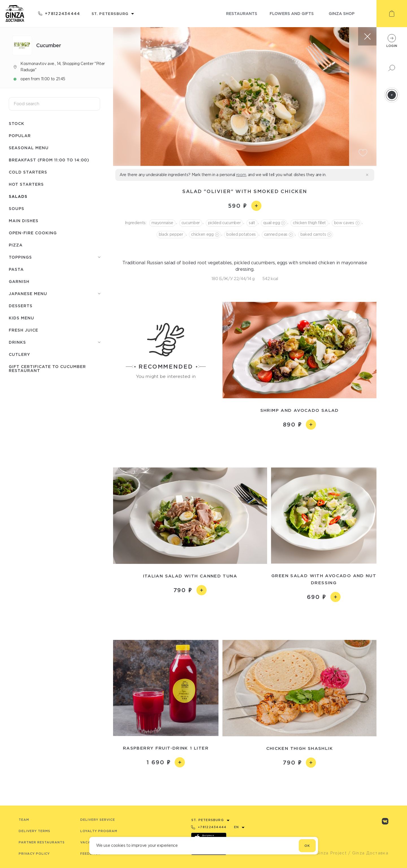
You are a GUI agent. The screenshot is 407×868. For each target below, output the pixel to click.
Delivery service (98, 820)
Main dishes (24, 221)
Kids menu (21, 318)
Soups (17, 208)
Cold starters (28, 172)
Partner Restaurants (42, 842)
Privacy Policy (34, 854)
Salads (18, 196)
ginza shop (342, 13)
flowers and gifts (292, 13)
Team (24, 820)
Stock (17, 123)
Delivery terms (34, 831)
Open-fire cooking (33, 233)
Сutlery (20, 354)
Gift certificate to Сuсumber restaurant (47, 368)
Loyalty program (99, 831)
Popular (20, 136)
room (241, 175)
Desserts (21, 306)
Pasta (16, 269)
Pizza (16, 245)
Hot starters (26, 184)
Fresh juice (23, 330)
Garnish (19, 281)
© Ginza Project (329, 853)
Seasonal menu (29, 148)
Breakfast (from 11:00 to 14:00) (49, 160)
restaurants (242, 13)
